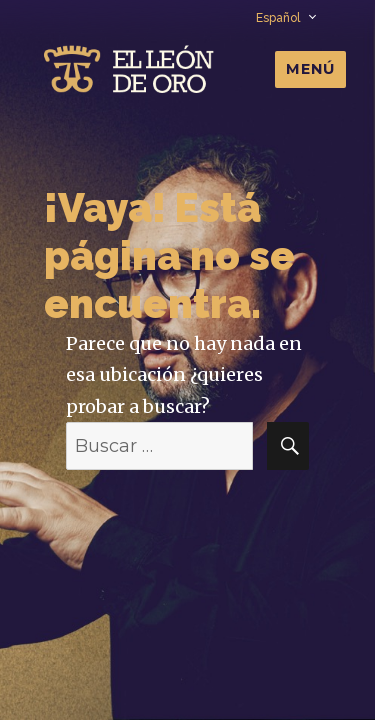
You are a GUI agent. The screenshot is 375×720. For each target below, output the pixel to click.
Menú (310, 69)
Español (285, 18)
